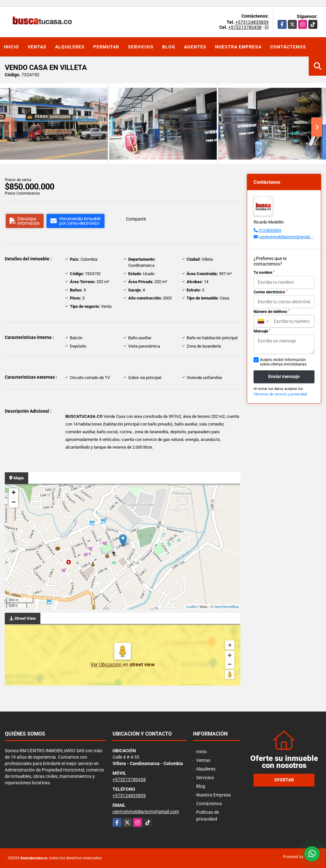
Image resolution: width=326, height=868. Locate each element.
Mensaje (262, 331)
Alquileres (70, 47)
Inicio (11, 47)
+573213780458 (245, 27)
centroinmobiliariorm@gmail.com (289, 237)
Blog (169, 47)
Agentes (195, 47)
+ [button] (14, 493)
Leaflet (192, 607)
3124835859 (270, 230)
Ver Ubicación (107, 665)
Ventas (37, 47)
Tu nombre (264, 273)
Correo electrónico (270, 292)
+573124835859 (252, 22)
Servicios (141, 47)
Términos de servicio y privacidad (280, 394)
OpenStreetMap (227, 607)
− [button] (14, 503)
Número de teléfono (272, 312)
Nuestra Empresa (238, 47)
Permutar (106, 47)
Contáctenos (288, 47)
